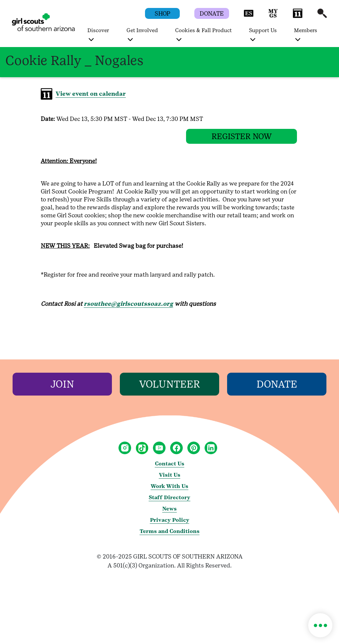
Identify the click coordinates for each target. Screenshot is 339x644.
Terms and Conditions (170, 536)
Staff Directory (169, 502)
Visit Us (170, 480)
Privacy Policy (170, 525)
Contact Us (170, 469)
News (169, 514)
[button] (249, 16)
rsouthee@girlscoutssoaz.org (128, 309)
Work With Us (169, 491)
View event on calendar (91, 94)
